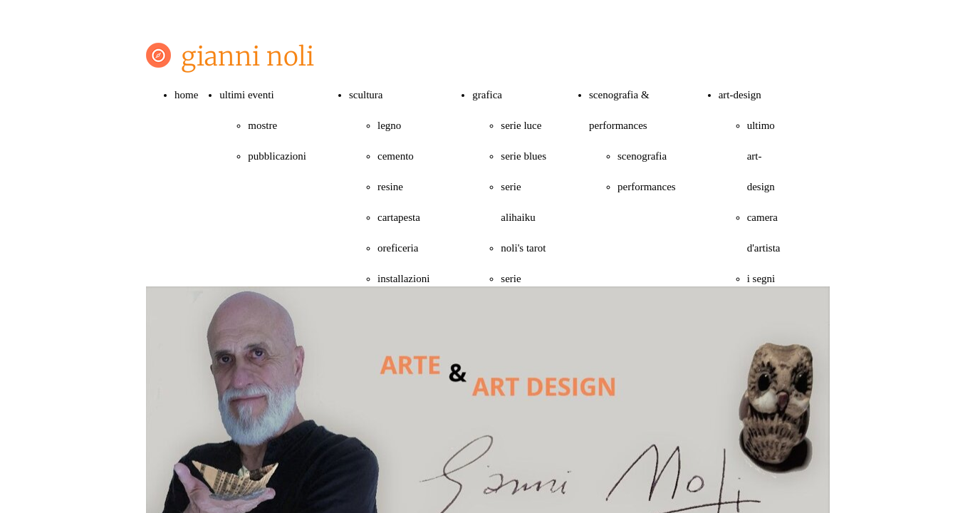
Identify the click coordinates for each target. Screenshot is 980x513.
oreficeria (398, 248)
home (186, 95)
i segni (761, 279)
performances (647, 187)
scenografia (642, 156)
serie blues (523, 156)
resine (390, 187)
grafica (487, 95)
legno (389, 125)
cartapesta (399, 217)
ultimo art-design (761, 156)
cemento (396, 156)
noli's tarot (523, 248)
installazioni (403, 279)
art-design (740, 95)
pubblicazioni (277, 156)
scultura (366, 95)
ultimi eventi (246, 95)
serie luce (521, 125)
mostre (262, 125)
